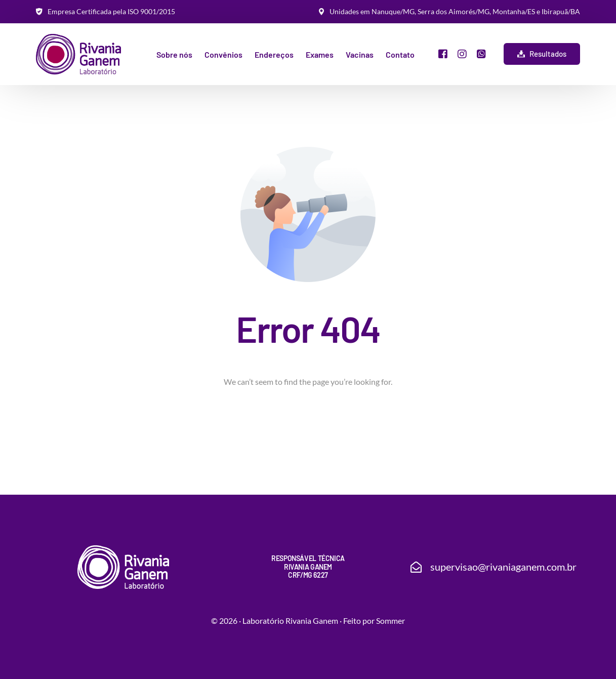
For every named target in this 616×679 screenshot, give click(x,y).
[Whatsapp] (481, 53)
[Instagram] (462, 53)
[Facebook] (443, 53)
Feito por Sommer (374, 621)
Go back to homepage (308, 425)
